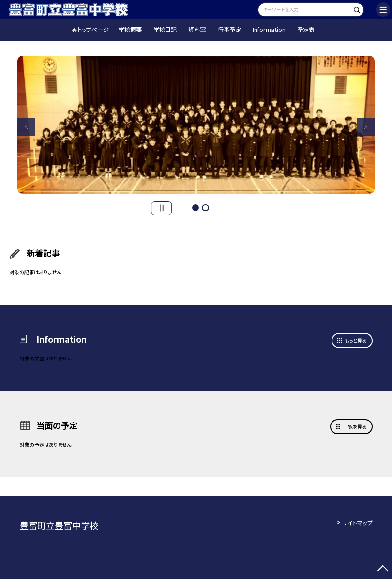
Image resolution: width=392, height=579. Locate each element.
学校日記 (165, 30)
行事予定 (229, 30)
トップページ (93, 30)
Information (269, 30)
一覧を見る (355, 427)
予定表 (306, 30)
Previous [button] (26, 127)
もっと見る (355, 340)
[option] (196, 125)
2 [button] (205, 208)
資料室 (197, 30)
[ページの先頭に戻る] (383, 570)
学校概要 (130, 30)
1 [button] (196, 208)
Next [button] (365, 127)
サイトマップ (357, 523)
